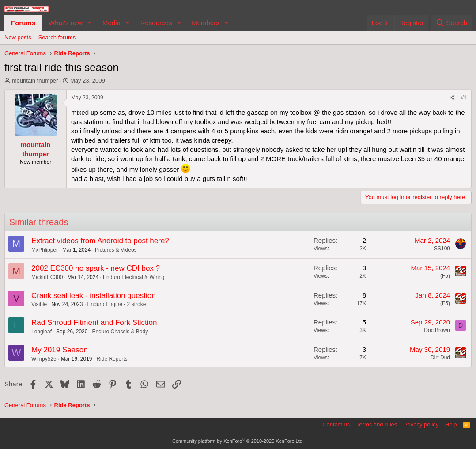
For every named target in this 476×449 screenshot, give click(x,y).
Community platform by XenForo (238, 441)
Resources (156, 23)
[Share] (452, 98)
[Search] (451, 23)
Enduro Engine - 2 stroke (117, 304)
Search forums (57, 37)
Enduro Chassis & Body (120, 332)
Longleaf (42, 332)
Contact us (336, 424)
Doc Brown (437, 330)
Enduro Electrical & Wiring (134, 277)
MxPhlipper (45, 250)
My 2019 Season (60, 350)
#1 (464, 98)
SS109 (442, 249)
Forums (23, 23)
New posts (18, 37)
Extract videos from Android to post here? (100, 241)
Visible (39, 304)
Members (206, 23)
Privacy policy (421, 424)
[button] (90, 23)
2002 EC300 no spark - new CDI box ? (96, 268)
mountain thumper (35, 81)
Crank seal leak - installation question (94, 296)
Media (111, 23)
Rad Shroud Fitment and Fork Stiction (94, 323)
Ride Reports (112, 359)
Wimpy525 (44, 359)
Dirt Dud (440, 358)
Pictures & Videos (116, 250)
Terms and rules (377, 424)
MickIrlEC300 (47, 277)
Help (451, 424)
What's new (66, 23)
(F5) (445, 276)
